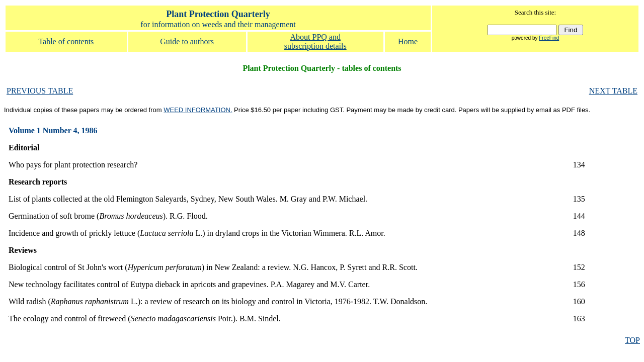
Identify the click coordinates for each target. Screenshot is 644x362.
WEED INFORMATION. (198, 110)
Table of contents (66, 41)
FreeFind (549, 38)
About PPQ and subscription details (315, 41)
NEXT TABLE (613, 91)
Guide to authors (187, 41)
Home (408, 41)
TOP (632, 340)
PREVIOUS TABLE (40, 91)
